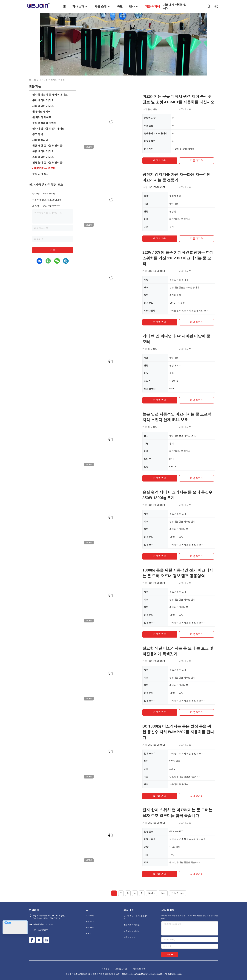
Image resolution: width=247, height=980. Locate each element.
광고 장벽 (38, 134)
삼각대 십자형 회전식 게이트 (48, 129)
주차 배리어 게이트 (43, 100)
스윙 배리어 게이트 (43, 157)
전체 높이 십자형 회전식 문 (47, 163)
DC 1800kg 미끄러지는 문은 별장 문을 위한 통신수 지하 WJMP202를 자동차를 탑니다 (178, 732)
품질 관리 (90, 927)
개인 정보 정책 (139, 969)
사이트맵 (106, 969)
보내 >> (170, 955)
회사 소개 (90, 916)
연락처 (89, 933)
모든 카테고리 (129, 937)
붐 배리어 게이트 (42, 117)
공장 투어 (90, 921)
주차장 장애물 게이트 (44, 123)
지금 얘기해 (197, 160)
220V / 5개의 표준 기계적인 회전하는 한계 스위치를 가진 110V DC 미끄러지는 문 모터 (178, 258)
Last (163, 893)
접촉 (53, 250)
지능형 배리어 (40, 140)
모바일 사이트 (121, 969)
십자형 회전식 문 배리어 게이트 (50, 95)
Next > (152, 893)
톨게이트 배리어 (41, 112)
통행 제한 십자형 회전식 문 (47, 146)
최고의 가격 (160, 160)
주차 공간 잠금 (40, 174)
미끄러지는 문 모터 (45, 168)
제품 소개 (39, 80)
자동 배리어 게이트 (43, 106)
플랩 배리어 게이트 (43, 151)
